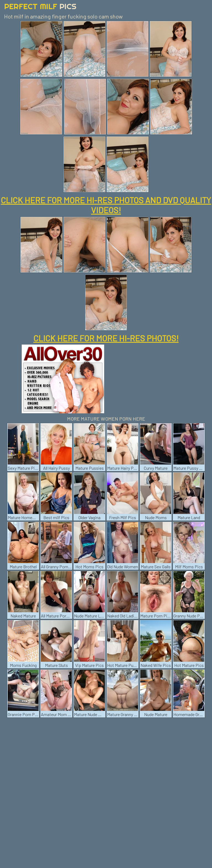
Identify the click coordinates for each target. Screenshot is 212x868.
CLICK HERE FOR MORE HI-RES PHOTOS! (106, 338)
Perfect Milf (40, 6)
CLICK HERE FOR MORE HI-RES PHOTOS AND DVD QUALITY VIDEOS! (106, 205)
